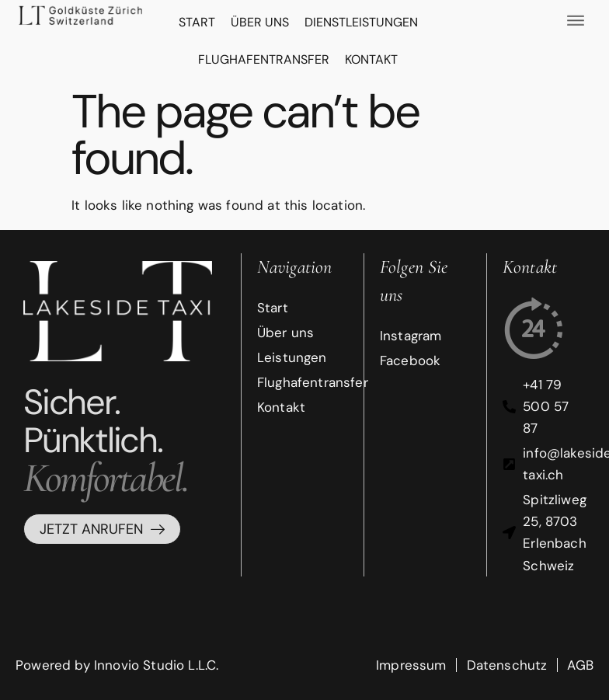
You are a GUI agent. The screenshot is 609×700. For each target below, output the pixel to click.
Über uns (260, 22)
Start (197, 22)
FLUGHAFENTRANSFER (264, 59)
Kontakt (371, 59)
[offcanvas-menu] (576, 20)
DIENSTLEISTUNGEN (361, 22)
